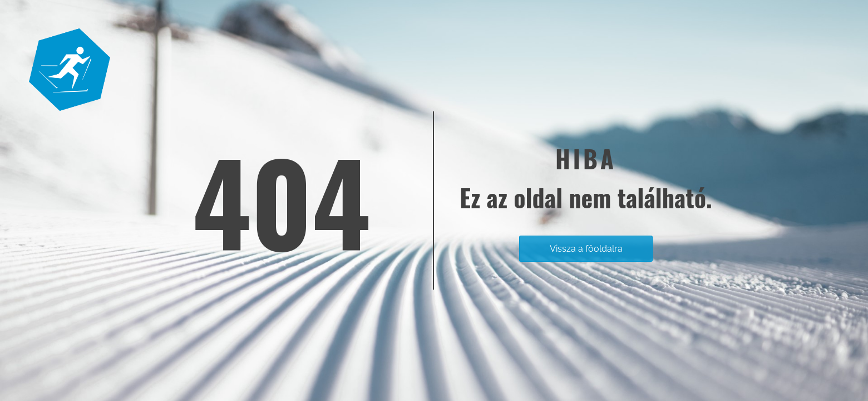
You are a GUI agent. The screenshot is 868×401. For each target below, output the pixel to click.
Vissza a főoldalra (586, 249)
